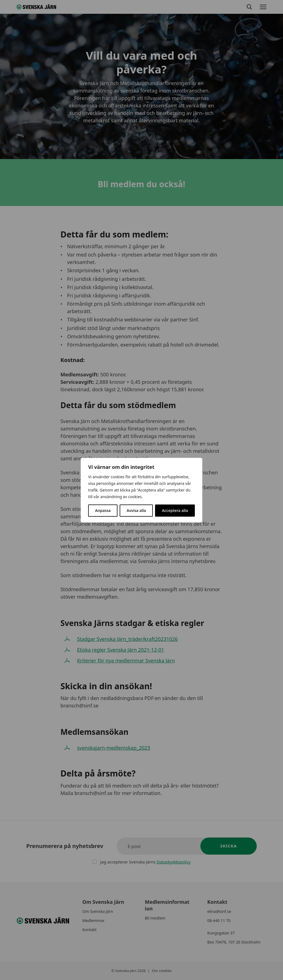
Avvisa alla (136, 510)
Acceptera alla (175, 510)
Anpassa (103, 510)
